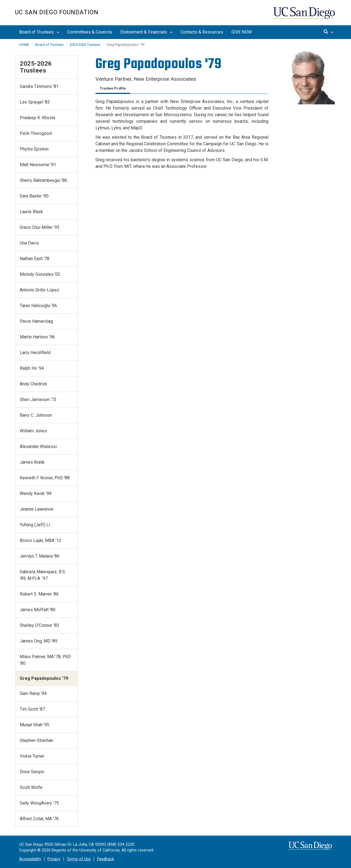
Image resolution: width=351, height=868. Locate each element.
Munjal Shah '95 (35, 725)
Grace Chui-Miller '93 (40, 227)
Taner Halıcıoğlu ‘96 (38, 306)
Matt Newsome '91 (38, 165)
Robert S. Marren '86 (39, 594)
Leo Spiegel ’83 (35, 102)
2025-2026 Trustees (85, 45)
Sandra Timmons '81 (39, 86)
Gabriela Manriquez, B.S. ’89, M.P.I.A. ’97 (43, 575)
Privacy (54, 859)
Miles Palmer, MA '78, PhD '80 (45, 660)
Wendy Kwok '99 (36, 493)
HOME (24, 45)
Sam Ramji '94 (33, 693)
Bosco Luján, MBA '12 (40, 540)
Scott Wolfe (31, 787)
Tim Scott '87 (32, 709)
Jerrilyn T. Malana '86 (40, 556)
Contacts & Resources (202, 32)
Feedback (106, 859)
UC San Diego (305, 16)
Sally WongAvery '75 (39, 803)
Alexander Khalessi (38, 446)
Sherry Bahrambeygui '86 (43, 180)
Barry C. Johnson (36, 415)
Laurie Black (31, 212)
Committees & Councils (90, 32)
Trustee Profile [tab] (113, 88)
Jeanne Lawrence (37, 509)
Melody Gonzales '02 (40, 274)
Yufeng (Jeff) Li (35, 525)
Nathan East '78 (35, 259)
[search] (328, 32)
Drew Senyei (32, 772)
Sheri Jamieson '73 (38, 400)
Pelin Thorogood (36, 133)
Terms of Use (79, 859)
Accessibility (30, 859)
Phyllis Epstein (34, 149)
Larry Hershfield (35, 353)
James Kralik (32, 462)
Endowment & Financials (146, 32)
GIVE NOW (242, 32)
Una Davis (29, 243)
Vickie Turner (32, 756)
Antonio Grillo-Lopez (39, 290)
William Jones (33, 431)
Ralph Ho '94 (32, 368)
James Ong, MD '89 (39, 641)
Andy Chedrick (33, 384)
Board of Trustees (39, 32)
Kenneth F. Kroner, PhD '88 (45, 478)
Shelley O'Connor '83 (39, 625)
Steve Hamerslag (36, 321)
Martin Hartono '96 (37, 337)
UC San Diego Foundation (57, 12)
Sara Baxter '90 (34, 196)
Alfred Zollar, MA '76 (39, 819)
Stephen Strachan (36, 740)
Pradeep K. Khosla (37, 118)
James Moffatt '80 (38, 610)
